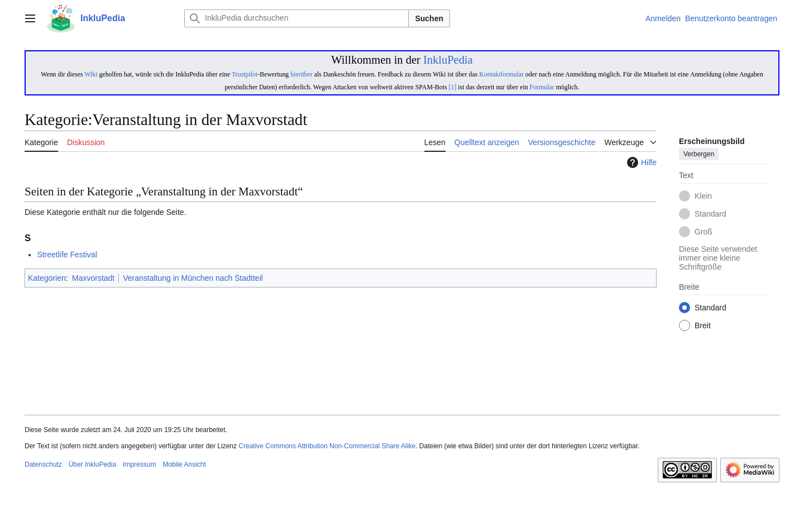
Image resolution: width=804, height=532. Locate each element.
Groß (703, 232)
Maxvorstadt (93, 278)
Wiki (91, 74)
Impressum (139, 464)
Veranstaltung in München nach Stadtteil (193, 278)
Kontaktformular (501, 74)
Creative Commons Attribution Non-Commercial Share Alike (327, 446)
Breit (703, 326)
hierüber (301, 74)
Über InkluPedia (92, 464)
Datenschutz (43, 464)
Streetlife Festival (67, 255)
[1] (453, 87)
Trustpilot (245, 74)
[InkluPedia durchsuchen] (296, 18)
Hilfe (640, 162)
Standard (710, 214)
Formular (542, 87)
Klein (703, 196)
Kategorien (47, 278)
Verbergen (699, 155)
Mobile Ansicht (184, 464)
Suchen (429, 18)
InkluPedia (448, 60)
